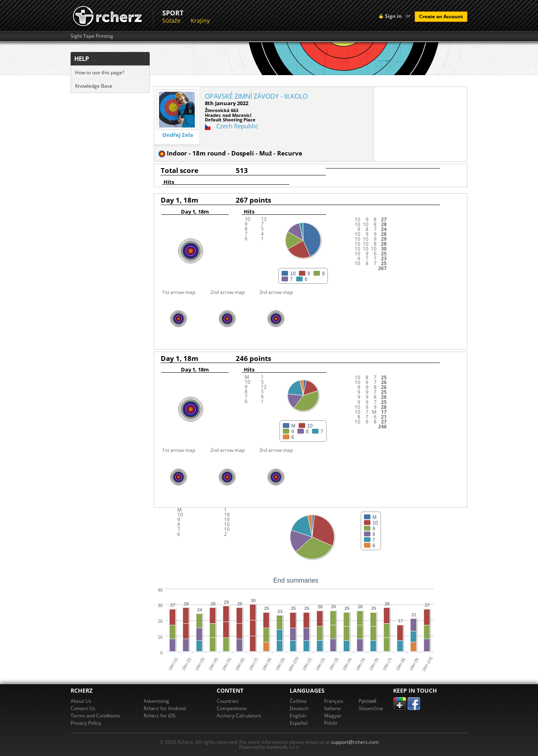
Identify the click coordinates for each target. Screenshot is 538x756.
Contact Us (83, 708)
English (298, 716)
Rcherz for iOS (160, 716)
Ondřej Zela (178, 135)
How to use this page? (100, 72)
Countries (228, 701)
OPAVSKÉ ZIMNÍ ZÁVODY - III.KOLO (256, 96)
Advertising (156, 701)
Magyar (333, 716)
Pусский (368, 701)
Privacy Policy (86, 723)
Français (334, 701)
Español (299, 723)
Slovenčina (371, 708)
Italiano (332, 708)
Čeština (298, 701)
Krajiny (200, 21)
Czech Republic (237, 126)
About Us (81, 701)
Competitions (232, 708)
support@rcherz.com (355, 742)
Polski (331, 723)
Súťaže (171, 21)
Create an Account (441, 16)
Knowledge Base (94, 86)
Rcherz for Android (165, 708)
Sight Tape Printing (92, 36)
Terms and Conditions (95, 716)
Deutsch (299, 708)
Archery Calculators (239, 716)
